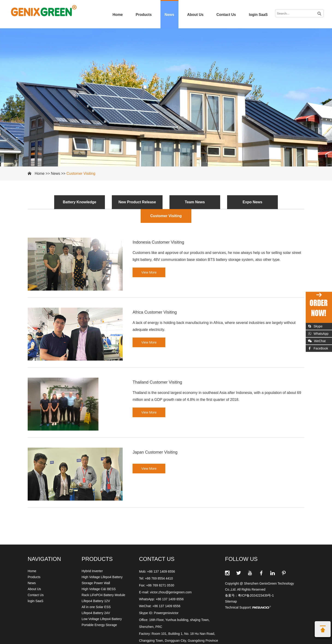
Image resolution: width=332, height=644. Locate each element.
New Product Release (137, 202)
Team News (195, 202)
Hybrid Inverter (92, 571)
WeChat (317, 341)
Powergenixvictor (166, 613)
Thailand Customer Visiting (157, 382)
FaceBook (318, 348)
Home (118, 15)
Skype (315, 326)
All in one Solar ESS (96, 607)
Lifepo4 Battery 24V (96, 613)
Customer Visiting (81, 173)
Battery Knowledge (80, 202)
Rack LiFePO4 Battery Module (103, 595)
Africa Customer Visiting (155, 312)
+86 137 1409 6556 (170, 599)
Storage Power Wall (96, 583)
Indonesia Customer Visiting (158, 242)
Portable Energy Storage (99, 625)
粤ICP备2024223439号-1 (256, 595)
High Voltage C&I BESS (99, 589)
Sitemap (231, 601)
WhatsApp (318, 334)
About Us (195, 15)
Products (144, 15)
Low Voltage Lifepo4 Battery (102, 619)
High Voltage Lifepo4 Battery (102, 577)
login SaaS (258, 15)
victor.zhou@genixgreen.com (171, 592)
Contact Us (226, 15)
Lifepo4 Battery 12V (96, 601)
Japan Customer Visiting (155, 452)
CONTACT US (157, 559)
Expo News (252, 202)
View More (149, 272)
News (169, 15)
